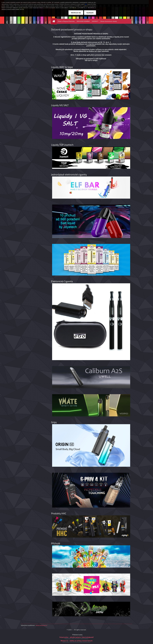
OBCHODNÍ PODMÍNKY (83, 21)
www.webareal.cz (41, 625)
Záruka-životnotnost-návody (109, 21)
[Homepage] (55, 21)
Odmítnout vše (76, 13)
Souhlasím (90, 13)
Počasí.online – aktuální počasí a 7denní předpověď (76, 637)
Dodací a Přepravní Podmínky (66, 21)
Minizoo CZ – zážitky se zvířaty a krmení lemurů (76, 641)
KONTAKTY (95, 21)
